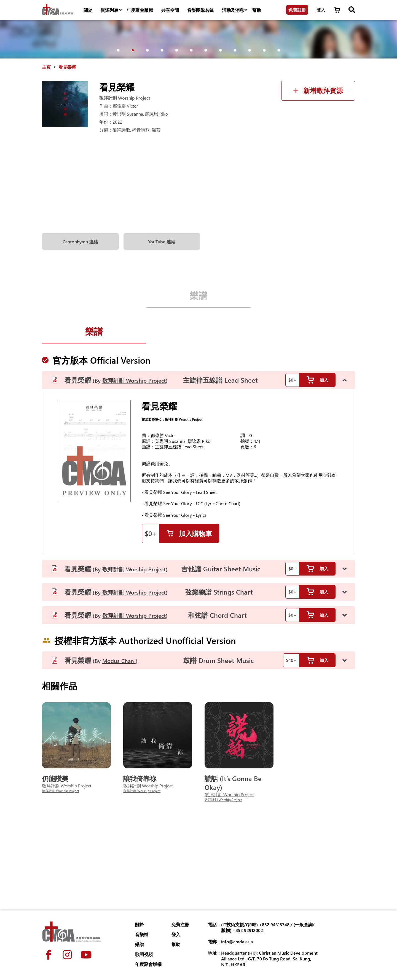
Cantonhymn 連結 (80, 327)
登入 (321, 10)
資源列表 (112, 10)
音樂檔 (142, 934)
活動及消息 (235, 10)
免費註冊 (297, 10)
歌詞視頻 (144, 954)
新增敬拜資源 (318, 176)
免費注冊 (180, 924)
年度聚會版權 (140, 10)
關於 (88, 10)
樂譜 (198, 381)
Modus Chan (119, 747)
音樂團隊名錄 (200, 10)
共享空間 (170, 10)
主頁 (46, 152)
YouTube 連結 (162, 327)
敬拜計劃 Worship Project (125, 183)
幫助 (257, 10)
